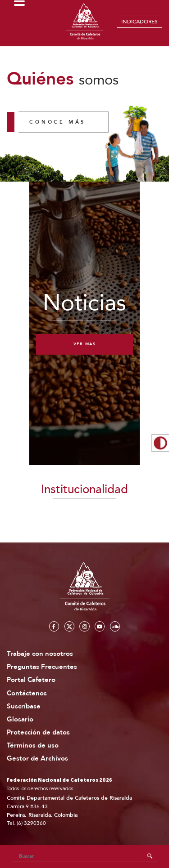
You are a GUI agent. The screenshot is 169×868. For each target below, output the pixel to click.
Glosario (20, 719)
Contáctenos (27, 693)
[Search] (85, 856)
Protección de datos (38, 732)
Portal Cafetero (31, 680)
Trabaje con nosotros (40, 654)
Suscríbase (24, 706)
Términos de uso (33, 746)
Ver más (84, 344)
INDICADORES (139, 22)
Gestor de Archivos (37, 759)
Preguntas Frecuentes (42, 667)
